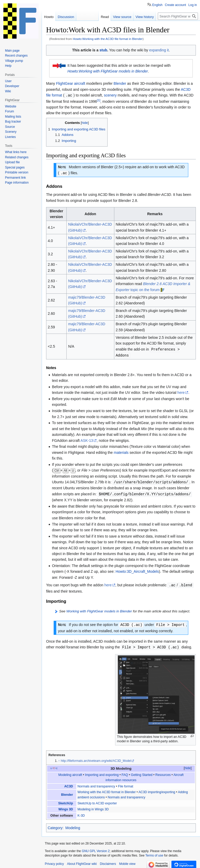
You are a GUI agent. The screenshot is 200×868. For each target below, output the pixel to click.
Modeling (73, 825)
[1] (99, 100)
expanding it (159, 50)
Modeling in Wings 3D (93, 807)
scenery (110, 95)
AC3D (69, 784)
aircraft (80, 83)
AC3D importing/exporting (157, 790)
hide (188, 766)
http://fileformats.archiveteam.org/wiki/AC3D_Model (96, 758)
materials (121, 451)
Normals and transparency (96, 784)
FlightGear (64, 83)
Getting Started (142, 773)
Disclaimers (108, 861)
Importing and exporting (102, 773)
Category (55, 825)
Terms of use (154, 853)
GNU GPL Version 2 (96, 849)
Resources (163, 773)
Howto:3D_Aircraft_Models (137, 570)
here (181, 391)
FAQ (125, 773)
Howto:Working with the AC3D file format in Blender (108, 39)
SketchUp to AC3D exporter (97, 801)
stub (103, 50)
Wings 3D (66, 807)
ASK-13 (87, 439)
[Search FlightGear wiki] (178, 16)
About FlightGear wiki (82, 861)
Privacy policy (54, 861)
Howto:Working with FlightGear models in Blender (108, 71)
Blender (120, 83)
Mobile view (127, 861)
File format (126, 784)
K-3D (81, 813)
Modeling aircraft (70, 773)
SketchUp (65, 801)
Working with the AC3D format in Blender (107, 790)
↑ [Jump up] (59, 758)
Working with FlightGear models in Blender (99, 609)
